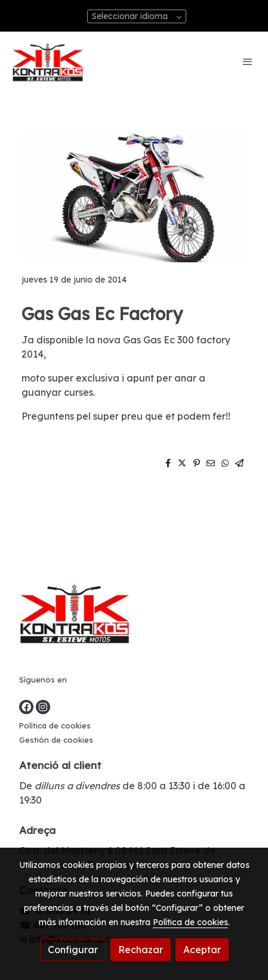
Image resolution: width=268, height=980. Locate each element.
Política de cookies (55, 725)
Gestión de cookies (56, 740)
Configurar (73, 950)
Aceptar (202, 950)
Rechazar (141, 950)
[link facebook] (26, 707)
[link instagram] (43, 707)
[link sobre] (134, 615)
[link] (48, 62)
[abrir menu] (248, 61)
